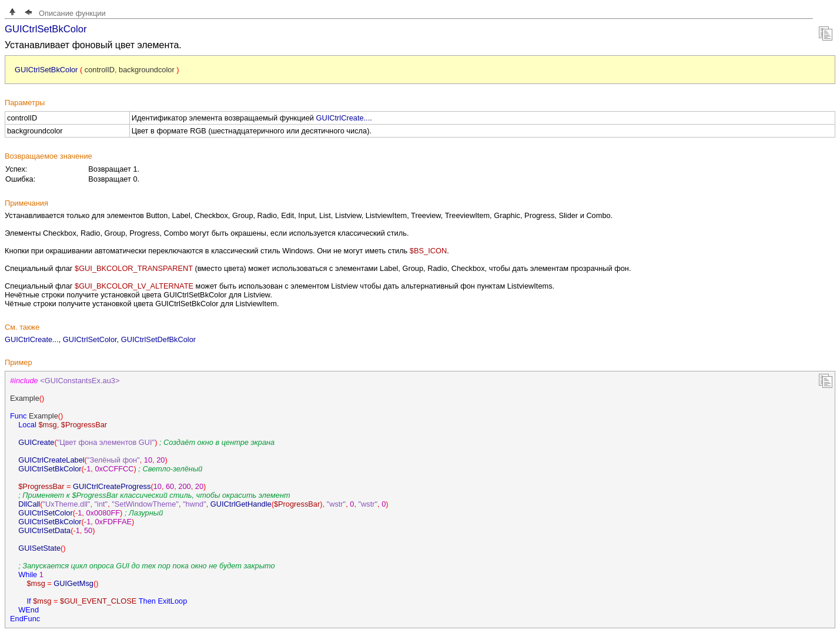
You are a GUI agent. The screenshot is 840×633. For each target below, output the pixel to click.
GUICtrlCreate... (343, 118)
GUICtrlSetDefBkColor (158, 339)
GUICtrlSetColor (90, 339)
